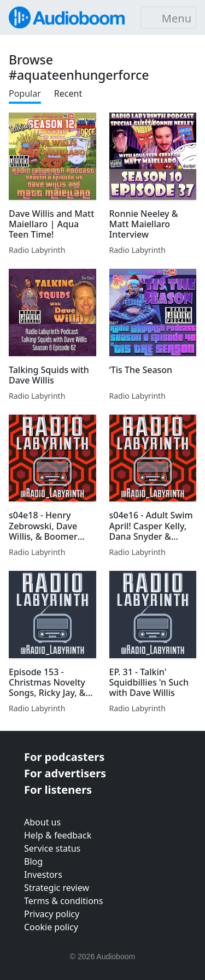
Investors (43, 875)
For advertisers (65, 773)
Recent (68, 93)
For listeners (58, 790)
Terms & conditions (63, 901)
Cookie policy (51, 927)
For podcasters (64, 757)
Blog (33, 861)
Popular (25, 93)
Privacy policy (52, 914)
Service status (52, 848)
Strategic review (57, 888)
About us (42, 822)
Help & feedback (58, 835)
